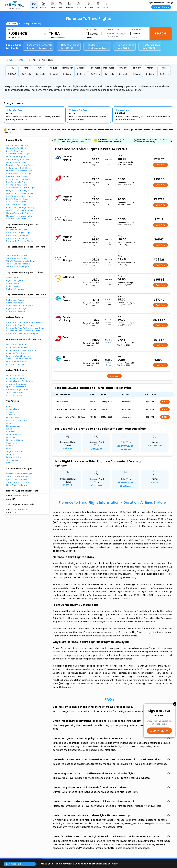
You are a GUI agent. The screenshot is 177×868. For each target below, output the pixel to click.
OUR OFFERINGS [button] (13, 864)
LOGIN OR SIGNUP (159, 731)
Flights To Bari (13, 278)
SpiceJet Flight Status (16, 387)
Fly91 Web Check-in (15, 364)
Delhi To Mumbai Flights (17, 145)
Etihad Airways (13, 426)
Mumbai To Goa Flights (17, 162)
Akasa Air (11, 415)
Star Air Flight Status (15, 392)
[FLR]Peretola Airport (16, 37)
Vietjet (9, 463)
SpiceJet (10, 454)
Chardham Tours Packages (19, 474)
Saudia (10, 446)
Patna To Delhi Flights (16, 219)
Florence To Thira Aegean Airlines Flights (25, 322)
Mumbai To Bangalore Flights (20, 171)
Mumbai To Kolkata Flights (18, 213)
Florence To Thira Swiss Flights (20, 325)
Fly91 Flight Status (14, 395)
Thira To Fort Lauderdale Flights (21, 261)
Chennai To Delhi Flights (17, 176)
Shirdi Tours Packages (17, 485)
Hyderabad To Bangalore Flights (22, 207)
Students (97, 46)
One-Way (12, 24)
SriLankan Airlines (14, 457)
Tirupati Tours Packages (18, 477)
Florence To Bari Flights (17, 230)
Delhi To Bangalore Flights (18, 159)
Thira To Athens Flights (17, 255)
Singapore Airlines (15, 451)
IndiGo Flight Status (15, 375)
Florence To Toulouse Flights (20, 241)
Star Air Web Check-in (17, 362)
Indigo (9, 429)
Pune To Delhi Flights (16, 157)
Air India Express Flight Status (20, 381)
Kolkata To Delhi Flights (17, 185)
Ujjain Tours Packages (17, 479)
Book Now (160, 165)
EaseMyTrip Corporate (38, 46)
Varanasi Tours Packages (18, 482)
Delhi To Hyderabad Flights (19, 179)
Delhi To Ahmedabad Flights (19, 196)
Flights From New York (16, 311)
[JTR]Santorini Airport (57, 37)
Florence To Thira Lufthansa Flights (22, 334)
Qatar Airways (13, 443)
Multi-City (37, 24)
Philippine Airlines (15, 440)
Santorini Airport (20, 509)
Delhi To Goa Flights (15, 151)
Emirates (10, 423)
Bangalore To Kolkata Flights (20, 193)
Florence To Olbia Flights (18, 238)
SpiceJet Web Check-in (17, 356)
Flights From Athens (15, 300)
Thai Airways (12, 460)
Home (9, 60)
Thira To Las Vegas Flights (18, 264)
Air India (10, 412)
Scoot (9, 449)
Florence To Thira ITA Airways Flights (23, 331)
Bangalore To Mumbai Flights (20, 165)
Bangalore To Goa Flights (18, 191)
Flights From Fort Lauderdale (19, 306)
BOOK (165, 402)
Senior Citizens (124, 46)
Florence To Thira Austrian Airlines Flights (25, 328)
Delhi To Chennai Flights (17, 199)
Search (160, 33)
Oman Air (11, 437)
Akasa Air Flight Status (17, 384)
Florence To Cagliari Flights (19, 233)
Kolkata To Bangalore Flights (20, 210)
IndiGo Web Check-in (16, 345)
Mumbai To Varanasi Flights (19, 216)
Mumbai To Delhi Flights (17, 148)
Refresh (26, 74)
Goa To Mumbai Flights (17, 205)
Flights (20, 60)
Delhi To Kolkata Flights (17, 182)
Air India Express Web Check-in (21, 350)
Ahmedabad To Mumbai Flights (21, 188)
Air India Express (14, 409)
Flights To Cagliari (15, 281)
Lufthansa (11, 432)
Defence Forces (68, 46)
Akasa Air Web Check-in (18, 353)
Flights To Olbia (13, 286)
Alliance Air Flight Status (17, 390)
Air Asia (10, 406)
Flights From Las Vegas (17, 308)
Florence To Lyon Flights (17, 235)
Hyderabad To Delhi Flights (19, 168)
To (50, 29)
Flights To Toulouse (15, 289)
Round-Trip (24, 24)
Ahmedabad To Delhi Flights (19, 174)
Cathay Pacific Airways (17, 420)
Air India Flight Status (16, 378)
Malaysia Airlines (14, 434)
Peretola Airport (20, 496)
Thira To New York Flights (18, 267)
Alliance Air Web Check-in (19, 359)
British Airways (13, 418)
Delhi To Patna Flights (16, 202)
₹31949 (12, 74)
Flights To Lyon (13, 283)
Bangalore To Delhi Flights (18, 154)
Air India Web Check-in (17, 347)
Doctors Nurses (150, 46)
